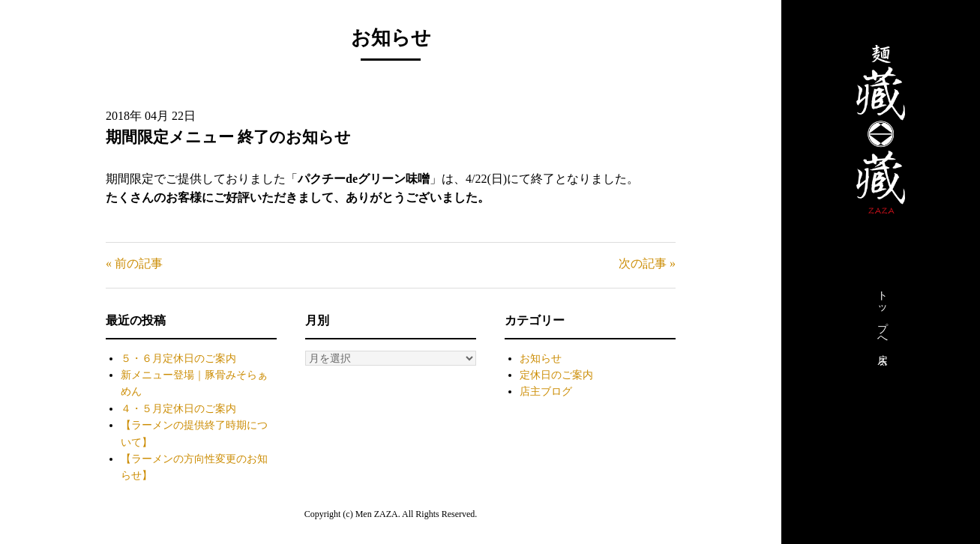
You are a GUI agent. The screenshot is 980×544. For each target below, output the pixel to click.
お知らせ (541, 359)
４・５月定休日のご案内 (178, 409)
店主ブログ (546, 392)
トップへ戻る (882, 324)
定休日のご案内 (556, 375)
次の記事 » (647, 263)
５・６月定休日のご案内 (178, 359)
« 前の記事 (134, 263)
